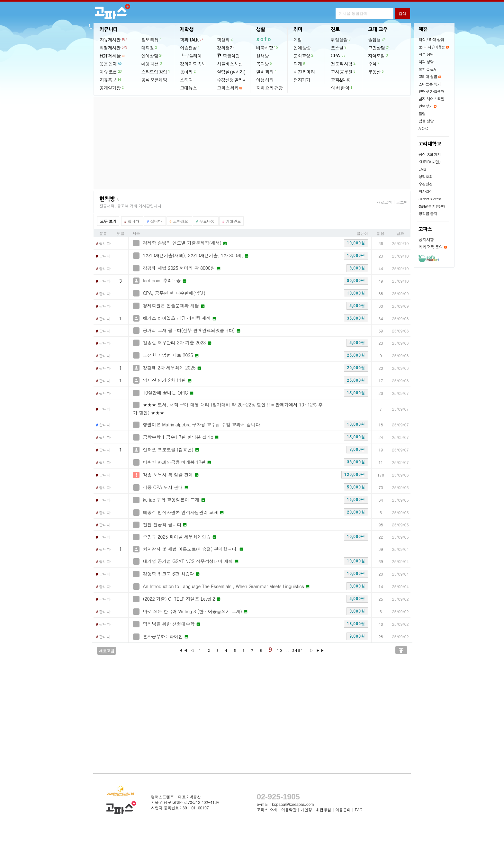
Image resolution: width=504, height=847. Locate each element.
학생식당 (228, 56)
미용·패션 (152, 64)
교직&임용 (340, 80)
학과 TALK (192, 40)
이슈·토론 (111, 72)
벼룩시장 (267, 48)
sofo (264, 39)
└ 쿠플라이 (191, 56)
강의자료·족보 (193, 64)
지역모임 (378, 56)
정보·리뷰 (152, 40)
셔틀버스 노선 (230, 64)
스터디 (186, 80)
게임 (298, 40)
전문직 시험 (343, 64)
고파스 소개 (267, 810)
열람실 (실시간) (231, 72)
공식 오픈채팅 (154, 80)
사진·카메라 (304, 72)
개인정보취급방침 (316, 810)
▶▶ (320, 651)
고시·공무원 (343, 72)
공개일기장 (112, 88)
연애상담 (152, 56)
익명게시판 (114, 48)
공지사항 (426, 239)
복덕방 (264, 64)
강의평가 (225, 48)
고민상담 (379, 48)
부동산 (376, 72)
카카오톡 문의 (431, 247)
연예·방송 (302, 48)
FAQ (359, 810)
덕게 (299, 64)
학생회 (225, 40)
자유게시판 (114, 40)
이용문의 (343, 810)
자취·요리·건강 (269, 88)
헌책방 (262, 56)
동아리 (188, 72)
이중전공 (190, 48)
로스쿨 (339, 48)
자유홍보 (111, 80)
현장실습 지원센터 (432, 206)
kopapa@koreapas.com (293, 804)
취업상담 (341, 40)
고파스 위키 (228, 88)
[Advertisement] (252, 143)
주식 (374, 64)
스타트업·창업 (156, 72)
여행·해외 (265, 80)
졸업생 (377, 40)
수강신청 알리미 (232, 80)
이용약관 (289, 810)
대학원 (149, 48)
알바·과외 (267, 72)
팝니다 (103, 244)
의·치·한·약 (342, 88)
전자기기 (302, 80)
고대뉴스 (188, 88)
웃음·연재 (111, 64)
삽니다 (103, 425)
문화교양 (304, 56)
